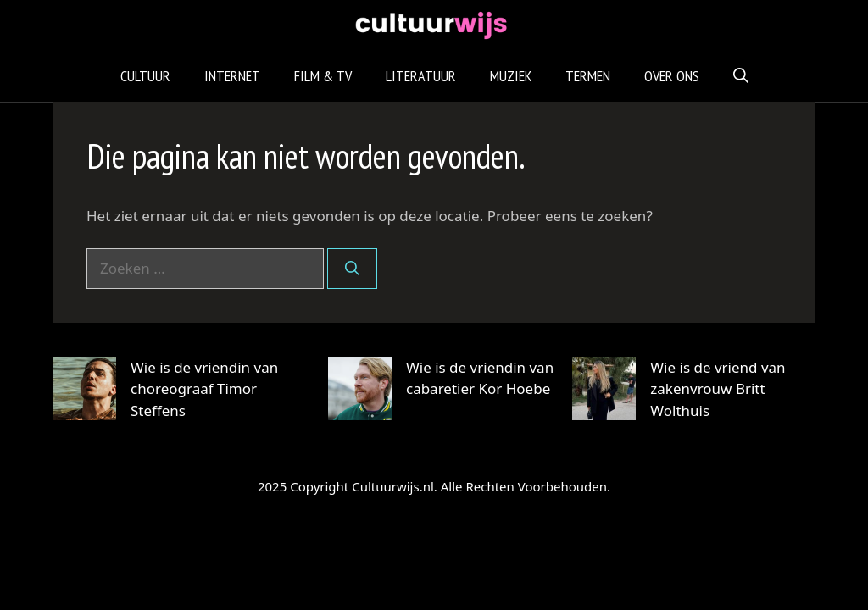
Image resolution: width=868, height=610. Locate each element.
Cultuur (145, 76)
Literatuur (421, 76)
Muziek (511, 76)
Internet (232, 76)
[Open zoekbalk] (741, 76)
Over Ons (672, 76)
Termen (588, 76)
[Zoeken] (352, 269)
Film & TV (323, 76)
